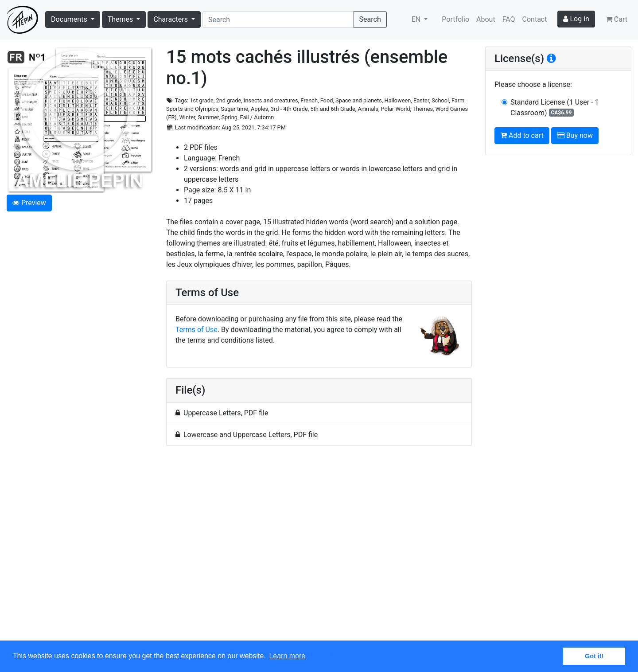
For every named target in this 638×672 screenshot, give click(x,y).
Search (370, 19)
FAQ (509, 19)
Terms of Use (196, 330)
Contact (535, 19)
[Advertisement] (319, 548)
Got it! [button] (594, 656)
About (486, 19)
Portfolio (455, 19)
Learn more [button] (287, 656)
